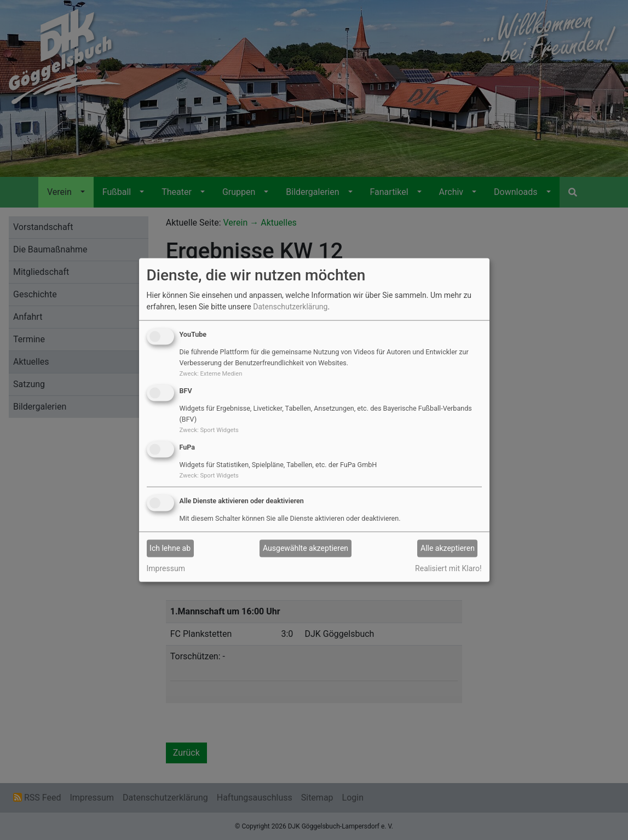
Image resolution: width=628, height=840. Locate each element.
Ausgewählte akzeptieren (306, 548)
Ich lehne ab (170, 548)
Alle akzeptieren (448, 548)
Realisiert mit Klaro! (448, 568)
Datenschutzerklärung (290, 307)
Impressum (166, 568)
